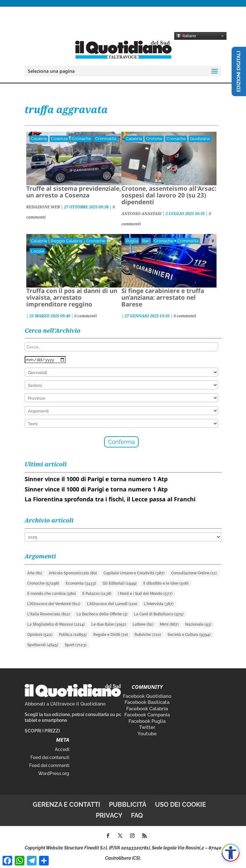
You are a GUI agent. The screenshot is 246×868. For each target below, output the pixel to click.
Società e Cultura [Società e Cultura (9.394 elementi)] (189, 635)
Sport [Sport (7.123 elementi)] (76, 645)
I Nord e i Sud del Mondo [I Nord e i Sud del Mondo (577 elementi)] (145, 594)
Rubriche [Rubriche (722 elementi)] (148, 635)
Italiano (186, 36)
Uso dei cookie (180, 805)
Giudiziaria (200, 139)
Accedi (62, 749)
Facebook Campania (147, 715)
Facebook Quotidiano (147, 696)
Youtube (147, 734)
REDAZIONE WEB (43, 207)
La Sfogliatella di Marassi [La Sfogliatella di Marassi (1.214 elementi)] (56, 624)
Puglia (132, 241)
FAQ (137, 815)
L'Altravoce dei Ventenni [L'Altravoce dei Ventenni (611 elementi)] (54, 604)
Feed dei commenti (49, 765)
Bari (146, 241)
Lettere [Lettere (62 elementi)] (143, 624)
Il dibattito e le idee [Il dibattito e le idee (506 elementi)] (166, 583)
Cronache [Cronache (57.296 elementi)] (43, 583)
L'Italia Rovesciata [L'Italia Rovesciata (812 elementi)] (49, 614)
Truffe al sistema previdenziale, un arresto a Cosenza (74, 192)
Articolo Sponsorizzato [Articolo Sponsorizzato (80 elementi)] (73, 573)
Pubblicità (128, 805)
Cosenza (59, 139)
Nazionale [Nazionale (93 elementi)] (198, 624)
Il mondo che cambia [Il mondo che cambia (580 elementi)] (52, 594)
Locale (37, 251)
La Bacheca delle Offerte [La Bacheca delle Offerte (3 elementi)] (102, 614)
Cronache (81, 139)
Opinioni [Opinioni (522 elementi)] (40, 635)
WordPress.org (54, 773)
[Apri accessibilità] (231, 853)
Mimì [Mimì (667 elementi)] (169, 624)
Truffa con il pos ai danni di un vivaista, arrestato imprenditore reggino (72, 297)
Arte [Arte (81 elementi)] (35, 573)
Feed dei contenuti (50, 757)
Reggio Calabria (66, 241)
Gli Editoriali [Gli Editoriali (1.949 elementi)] (120, 583)
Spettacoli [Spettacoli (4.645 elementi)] (43, 645)
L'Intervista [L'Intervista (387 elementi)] (159, 604)
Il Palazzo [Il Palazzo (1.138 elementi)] (97, 594)
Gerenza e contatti (66, 805)
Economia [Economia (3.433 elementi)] (81, 583)
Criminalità (106, 139)
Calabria (39, 139)
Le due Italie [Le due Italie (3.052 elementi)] (109, 624)
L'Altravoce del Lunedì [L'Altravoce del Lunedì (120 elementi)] (112, 604)
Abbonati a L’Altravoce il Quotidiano (65, 704)
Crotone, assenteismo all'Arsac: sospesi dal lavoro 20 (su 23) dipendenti (169, 195)
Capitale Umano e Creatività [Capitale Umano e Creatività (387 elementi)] (134, 573)
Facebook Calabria (147, 709)
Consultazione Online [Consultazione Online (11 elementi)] (194, 573)
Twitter (147, 727)
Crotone (154, 139)
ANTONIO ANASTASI (141, 214)
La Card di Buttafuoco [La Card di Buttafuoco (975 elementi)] (159, 614)
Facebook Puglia (147, 721)
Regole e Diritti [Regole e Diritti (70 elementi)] (111, 635)
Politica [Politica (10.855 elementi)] (73, 635)
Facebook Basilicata (147, 702)
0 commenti (86, 316)
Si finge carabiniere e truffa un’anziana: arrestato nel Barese (163, 297)
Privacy (109, 815)
